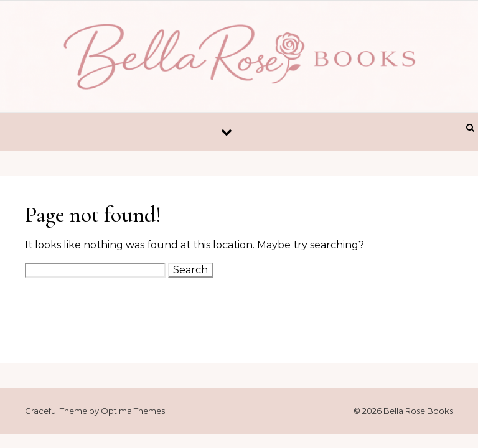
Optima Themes (133, 411)
